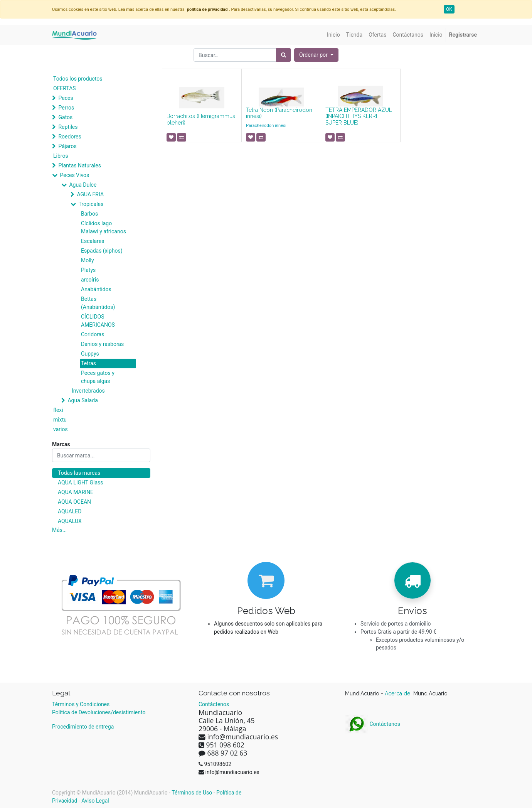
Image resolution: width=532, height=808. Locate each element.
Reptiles (68, 127)
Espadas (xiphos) (102, 251)
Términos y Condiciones (81, 704)
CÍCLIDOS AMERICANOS (98, 321)
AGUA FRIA (90, 194)
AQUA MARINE (76, 492)
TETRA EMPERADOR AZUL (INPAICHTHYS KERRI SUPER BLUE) (359, 116)
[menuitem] (333, 35)
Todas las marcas (79, 473)
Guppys (90, 354)
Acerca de (398, 693)
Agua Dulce (83, 185)
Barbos (89, 214)
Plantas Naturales (80, 165)
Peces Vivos (74, 175)
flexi (58, 410)
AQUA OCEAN (74, 502)
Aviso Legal (95, 801)
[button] (316, 55)
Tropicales (91, 204)
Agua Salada (82, 400)
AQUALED (70, 511)
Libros (61, 156)
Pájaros (67, 146)
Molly (88, 260)
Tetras (88, 363)
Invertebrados (88, 391)
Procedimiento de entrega (83, 727)
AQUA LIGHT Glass (80, 482)
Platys (88, 270)
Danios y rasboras (102, 344)
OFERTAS (65, 88)
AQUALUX (70, 521)
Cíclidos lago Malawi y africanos (104, 227)
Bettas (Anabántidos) (98, 303)
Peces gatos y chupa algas (98, 377)
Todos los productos (78, 79)
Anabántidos (96, 289)
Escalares (93, 241)
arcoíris (90, 280)
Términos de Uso (192, 793)
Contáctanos (373, 724)
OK (449, 9)
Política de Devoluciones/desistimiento (99, 712)
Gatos (65, 117)
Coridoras (93, 334)
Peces (66, 98)
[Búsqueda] (284, 55)
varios (61, 429)
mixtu (60, 420)
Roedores (70, 137)
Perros (66, 108)
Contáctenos (214, 704)
